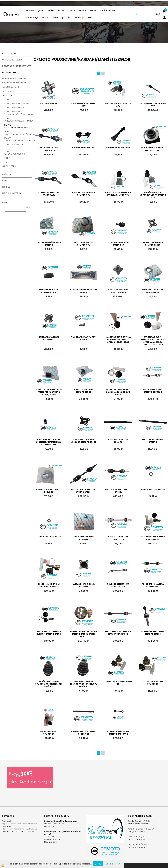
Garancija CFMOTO (84, 17)
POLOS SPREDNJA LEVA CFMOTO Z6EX (118, 585)
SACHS (7, 158)
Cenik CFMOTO (107, 10)
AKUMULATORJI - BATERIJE (14, 78)
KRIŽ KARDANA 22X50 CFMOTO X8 (49, 338)
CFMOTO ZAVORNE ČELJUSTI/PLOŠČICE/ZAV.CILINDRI (18, 113)
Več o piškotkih (113, 864)
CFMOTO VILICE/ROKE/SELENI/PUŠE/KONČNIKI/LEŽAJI (18, 133)
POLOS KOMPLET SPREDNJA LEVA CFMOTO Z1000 (118, 633)
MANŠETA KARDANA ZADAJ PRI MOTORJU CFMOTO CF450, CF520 (49, 392)
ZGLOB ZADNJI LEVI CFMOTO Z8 (118, 683)
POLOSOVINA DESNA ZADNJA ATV (49, 149)
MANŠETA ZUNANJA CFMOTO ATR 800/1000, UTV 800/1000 (84, 684)
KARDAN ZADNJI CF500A (118, 148)
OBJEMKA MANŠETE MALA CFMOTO (49, 244)
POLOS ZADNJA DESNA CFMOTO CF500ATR (118, 733)
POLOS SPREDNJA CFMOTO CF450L (118, 491)
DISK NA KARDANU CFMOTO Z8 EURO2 (49, 491)
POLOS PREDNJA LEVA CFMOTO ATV (49, 194)
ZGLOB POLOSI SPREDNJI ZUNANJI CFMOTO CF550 (49, 633)
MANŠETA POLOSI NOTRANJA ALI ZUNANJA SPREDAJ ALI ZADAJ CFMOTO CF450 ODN (153, 341)
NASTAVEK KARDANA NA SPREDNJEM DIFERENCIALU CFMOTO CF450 (49, 442)
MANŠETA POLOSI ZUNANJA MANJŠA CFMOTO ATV (118, 194)
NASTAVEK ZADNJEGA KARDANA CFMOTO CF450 (83, 441)
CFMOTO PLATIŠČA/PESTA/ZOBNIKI (15, 153)
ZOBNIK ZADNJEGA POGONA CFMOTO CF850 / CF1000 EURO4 (83, 634)
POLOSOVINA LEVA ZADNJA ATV (153, 105)
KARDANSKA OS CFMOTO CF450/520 (83, 733)
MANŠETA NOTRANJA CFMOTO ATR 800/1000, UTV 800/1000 (49, 684)
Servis (72, 10)
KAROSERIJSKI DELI (10, 87)
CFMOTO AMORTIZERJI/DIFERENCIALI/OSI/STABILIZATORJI (18, 139)
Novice (83, 10)
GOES (45, 17)
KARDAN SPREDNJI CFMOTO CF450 (83, 291)
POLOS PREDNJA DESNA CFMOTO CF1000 (153, 633)
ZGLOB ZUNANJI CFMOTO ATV (83, 105)
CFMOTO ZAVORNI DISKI (14, 108)
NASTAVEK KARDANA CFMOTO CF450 (153, 244)
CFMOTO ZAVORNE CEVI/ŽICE (17, 104)
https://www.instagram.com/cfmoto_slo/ (21, 829)
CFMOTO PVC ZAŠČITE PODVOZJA (13, 146)
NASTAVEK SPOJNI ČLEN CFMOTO (83, 585)
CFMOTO (7, 100)
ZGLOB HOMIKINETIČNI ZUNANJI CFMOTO (49, 585)
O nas (93, 10)
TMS (5, 162)
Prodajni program (35, 10)
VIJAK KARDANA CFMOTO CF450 (83, 338)
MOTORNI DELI (9, 91)
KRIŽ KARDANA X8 (49, 103)
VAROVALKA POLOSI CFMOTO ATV (84, 244)
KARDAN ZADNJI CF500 (83, 148)
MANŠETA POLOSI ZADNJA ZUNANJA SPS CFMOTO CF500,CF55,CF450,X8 (118, 340)
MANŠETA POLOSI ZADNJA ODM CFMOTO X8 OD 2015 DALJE (118, 392)
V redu (98, 864)
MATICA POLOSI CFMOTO (153, 489)
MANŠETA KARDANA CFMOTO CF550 (84, 391)
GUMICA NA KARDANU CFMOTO (83, 538)
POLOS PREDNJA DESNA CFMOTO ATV (84, 194)
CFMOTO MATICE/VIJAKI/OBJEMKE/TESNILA (18, 120)
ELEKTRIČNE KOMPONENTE (14, 83)
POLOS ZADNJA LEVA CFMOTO (118, 441)
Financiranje (32, 17)
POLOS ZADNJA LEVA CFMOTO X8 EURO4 (153, 391)
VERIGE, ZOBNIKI (9, 166)
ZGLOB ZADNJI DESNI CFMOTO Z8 (153, 683)
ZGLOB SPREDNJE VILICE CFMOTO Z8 (118, 244)
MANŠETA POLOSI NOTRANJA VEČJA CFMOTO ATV (153, 195)
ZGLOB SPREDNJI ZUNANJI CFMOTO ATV (153, 538)
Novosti (61, 10)
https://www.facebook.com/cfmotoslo (19, 824)
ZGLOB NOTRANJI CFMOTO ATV (118, 105)
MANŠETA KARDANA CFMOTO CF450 (49, 291)
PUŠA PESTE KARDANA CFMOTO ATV (153, 291)
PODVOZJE (7, 96)
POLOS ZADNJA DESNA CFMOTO (153, 441)
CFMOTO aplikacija (61, 17)
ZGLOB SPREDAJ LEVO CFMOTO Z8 (49, 733)
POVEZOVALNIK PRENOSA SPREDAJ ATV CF (153, 149)
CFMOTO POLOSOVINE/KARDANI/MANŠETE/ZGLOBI (18, 126)
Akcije (51, 10)
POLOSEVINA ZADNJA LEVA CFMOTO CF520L (84, 491)
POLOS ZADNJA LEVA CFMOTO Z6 (118, 538)
